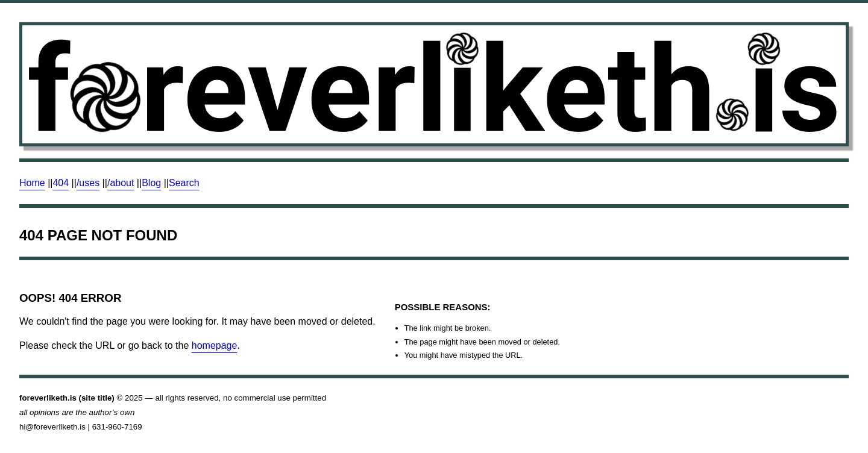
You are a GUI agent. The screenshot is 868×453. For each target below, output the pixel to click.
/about (121, 183)
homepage (215, 345)
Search (184, 183)
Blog (151, 183)
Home (32, 183)
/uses (88, 183)
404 (61, 183)
